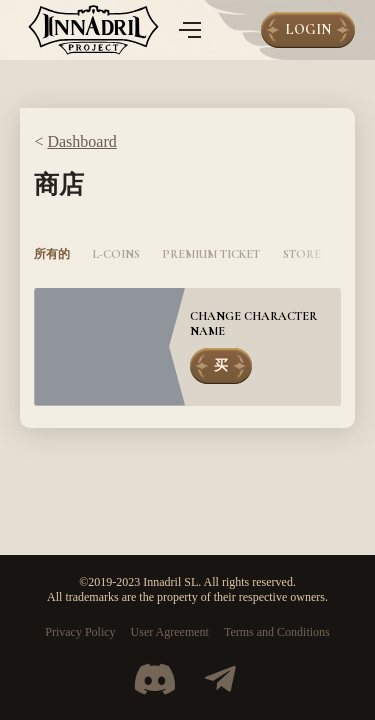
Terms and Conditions (277, 632)
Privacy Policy (80, 632)
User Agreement (170, 632)
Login (308, 30)
